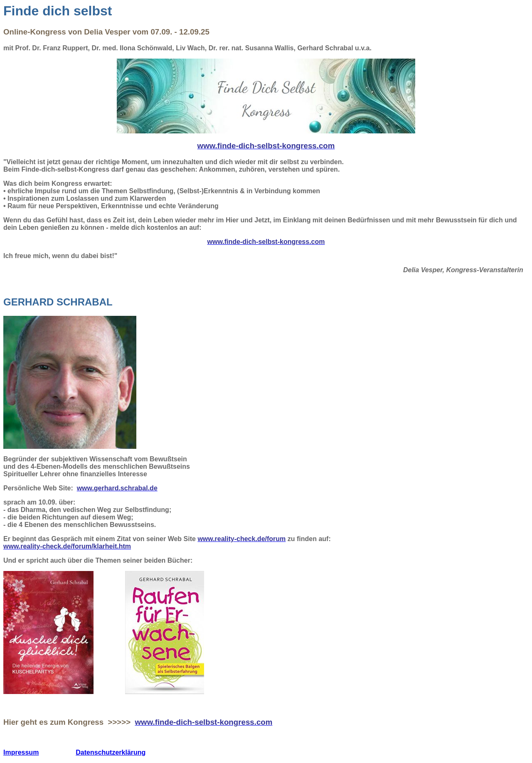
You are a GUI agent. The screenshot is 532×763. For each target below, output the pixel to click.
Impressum (21, 752)
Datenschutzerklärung (111, 752)
